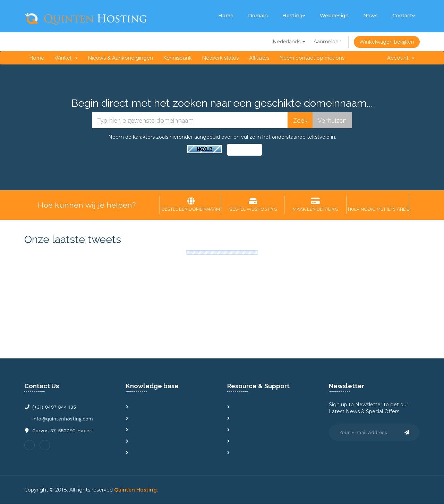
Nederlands (289, 42)
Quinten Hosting (135, 490)
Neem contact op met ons (312, 58)
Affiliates (259, 58)
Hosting (294, 16)
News (370, 16)
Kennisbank (178, 58)
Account (401, 58)
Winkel (66, 58)
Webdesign (334, 16)
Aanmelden (328, 42)
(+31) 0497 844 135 (54, 407)
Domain (258, 16)
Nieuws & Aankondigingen (121, 58)
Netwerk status (220, 58)
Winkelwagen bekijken (387, 42)
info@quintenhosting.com (63, 419)
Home (226, 16)
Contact (404, 16)
